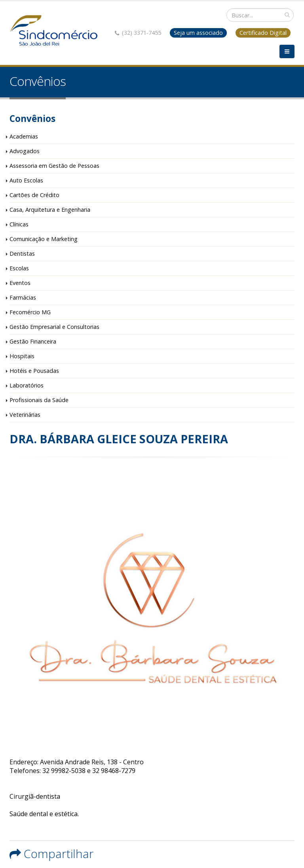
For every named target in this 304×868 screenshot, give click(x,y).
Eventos (20, 283)
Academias (24, 136)
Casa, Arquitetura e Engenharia (50, 210)
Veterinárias (25, 415)
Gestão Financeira (33, 341)
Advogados (25, 151)
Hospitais (22, 356)
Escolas (19, 268)
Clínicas (19, 224)
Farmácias (23, 297)
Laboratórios (27, 385)
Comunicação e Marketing (44, 239)
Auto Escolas (26, 180)
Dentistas (22, 254)
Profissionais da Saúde (39, 400)
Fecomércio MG (30, 312)
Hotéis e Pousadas (34, 371)
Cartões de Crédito (34, 195)
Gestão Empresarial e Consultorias (54, 327)
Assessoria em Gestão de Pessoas (54, 166)
